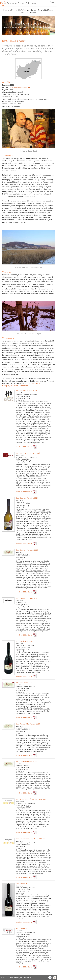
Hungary (39, 27)
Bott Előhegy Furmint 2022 (27, 598)
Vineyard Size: (8, 104)
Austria (7, 27)
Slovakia (28, 30)
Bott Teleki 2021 (23, 884)
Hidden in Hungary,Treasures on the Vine (21, 384)
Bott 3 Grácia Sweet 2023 (26, 391)
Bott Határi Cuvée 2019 (26, 641)
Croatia (31, 27)
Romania (48, 27)
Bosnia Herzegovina (19, 27)
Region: (5, 90)
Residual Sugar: (20, 398)
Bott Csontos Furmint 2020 (27, 498)
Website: (6, 87)
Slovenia (36, 30)
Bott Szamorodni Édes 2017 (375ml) (31, 799)
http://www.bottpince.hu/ (20, 87)
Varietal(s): (19, 395)
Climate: (5, 92)
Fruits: (5, 101)
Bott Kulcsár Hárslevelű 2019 (28, 724)
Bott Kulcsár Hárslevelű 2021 (28, 762)
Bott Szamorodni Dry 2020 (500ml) (30, 839)
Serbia (20, 30)
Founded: (6, 85)
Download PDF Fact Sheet (24, 447)
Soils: (4, 94)
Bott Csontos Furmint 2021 (27, 550)
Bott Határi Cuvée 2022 (25, 683)
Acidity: (18, 400)
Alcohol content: (21, 397)
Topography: (7, 99)
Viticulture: (7, 106)
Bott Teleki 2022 (23, 928)
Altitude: (6, 97)
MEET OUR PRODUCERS (28, 24)
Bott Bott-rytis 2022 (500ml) (28, 453)
